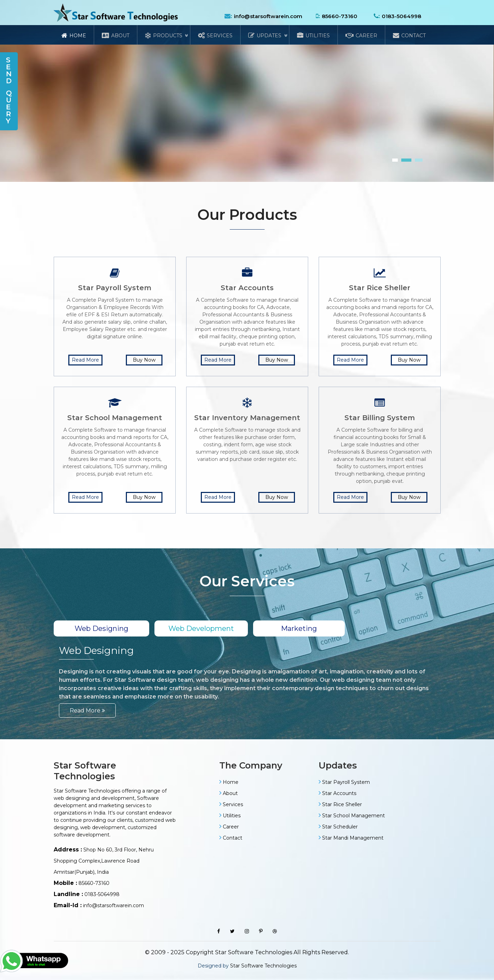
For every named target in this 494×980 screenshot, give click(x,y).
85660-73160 (340, 16)
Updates (265, 36)
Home (74, 36)
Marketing (299, 628)
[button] (395, 160)
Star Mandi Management (353, 838)
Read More (85, 360)
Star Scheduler (340, 827)
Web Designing (101, 628)
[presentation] (1, 186)
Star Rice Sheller (342, 804)
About (116, 36)
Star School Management (354, 816)
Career (361, 36)
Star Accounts (339, 793)
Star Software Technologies (263, 966)
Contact (409, 36)
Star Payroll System (346, 782)
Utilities (313, 36)
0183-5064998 (401, 16)
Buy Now (144, 360)
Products (164, 36)
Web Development (201, 628)
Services (215, 36)
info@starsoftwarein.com (268, 16)
